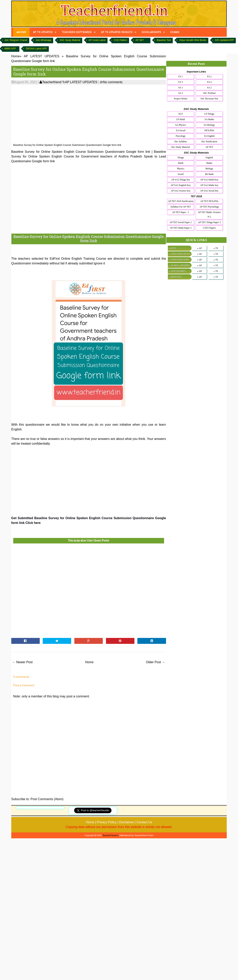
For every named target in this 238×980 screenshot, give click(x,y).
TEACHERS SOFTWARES (77, 32)
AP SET (140, 40)
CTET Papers (209, 228)
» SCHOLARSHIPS (179, 265)
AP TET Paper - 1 (181, 212)
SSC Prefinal (209, 93)
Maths (209, 163)
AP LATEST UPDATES (81, 82)
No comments (113, 82)
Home (89, 662)
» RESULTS (175, 277)
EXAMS (175, 32)
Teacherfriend (50, 82)
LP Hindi (181, 119)
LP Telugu (209, 114)
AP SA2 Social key (209, 191)
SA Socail (181, 130)
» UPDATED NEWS (180, 254)
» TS (216, 248)
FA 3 (181, 82)
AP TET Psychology (209, 207)
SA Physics (181, 125)
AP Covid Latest (97, 40)
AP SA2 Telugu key (181, 180)
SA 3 (181, 93)
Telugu (181, 158)
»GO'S (172, 248)
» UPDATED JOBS (179, 260)
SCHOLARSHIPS (151, 32)
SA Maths (209, 119)
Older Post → (156, 662)
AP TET (209, 147)
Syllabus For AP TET (181, 207)
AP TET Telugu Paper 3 (209, 222)
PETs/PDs (209, 130)
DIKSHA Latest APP (36, 49)
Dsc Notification (209, 141)
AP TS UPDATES (43, 32)
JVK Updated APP (224, 40)
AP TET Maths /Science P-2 (209, 215)
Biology (209, 169)
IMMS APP (10, 49)
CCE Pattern (120, 40)
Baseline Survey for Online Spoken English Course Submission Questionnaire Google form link (89, 72)
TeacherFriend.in (110, 835)
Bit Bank (209, 174)
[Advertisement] (101, 114)
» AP (199, 248)
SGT (181, 114)
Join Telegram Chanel (16, 40)
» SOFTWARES (177, 271)
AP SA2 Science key (181, 191)
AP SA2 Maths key (209, 185)
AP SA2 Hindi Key (209, 180)
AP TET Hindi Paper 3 (181, 228)
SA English (209, 136)
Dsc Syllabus (181, 141)
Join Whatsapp (43, 40)
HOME (21, 32)
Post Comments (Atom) (47, 799)
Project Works (181, 99)
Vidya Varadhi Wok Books (193, 40)
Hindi (181, 163)
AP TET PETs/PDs (209, 201)
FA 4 (209, 82)
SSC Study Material (70, 40)
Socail (181, 174)
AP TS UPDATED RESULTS (117, 32)
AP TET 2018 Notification (181, 201)
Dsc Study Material (181, 147)
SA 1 (181, 88)
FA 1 (181, 76)
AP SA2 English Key (181, 185)
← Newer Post (22, 662)
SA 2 (209, 88)
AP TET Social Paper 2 (181, 222)
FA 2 (209, 76)
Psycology (181, 136)
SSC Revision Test (209, 99)
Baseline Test (164, 40)
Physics (181, 169)
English (209, 158)
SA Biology (209, 125)
